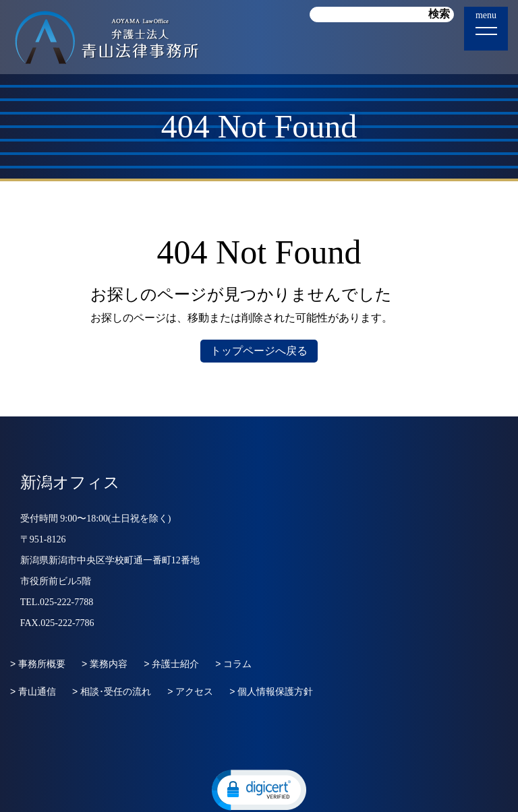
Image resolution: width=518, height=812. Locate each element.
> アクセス (190, 691)
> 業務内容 (105, 664)
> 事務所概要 (38, 664)
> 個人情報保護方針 (271, 691)
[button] (259, 789)
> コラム (233, 664)
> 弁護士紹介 (171, 664)
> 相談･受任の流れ (112, 691)
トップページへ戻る (259, 351)
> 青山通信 (33, 691)
